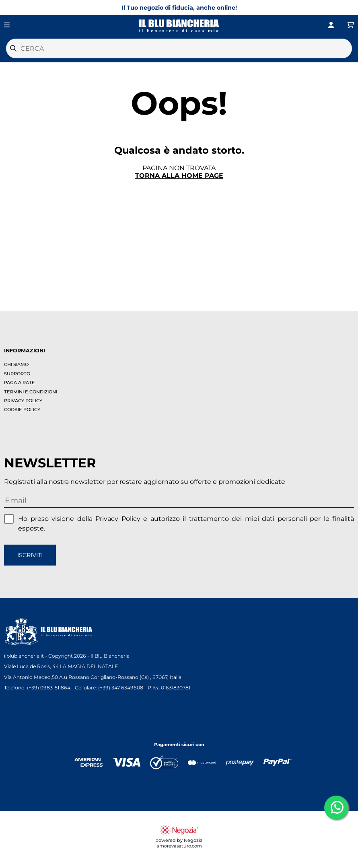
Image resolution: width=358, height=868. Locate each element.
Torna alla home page (179, 176)
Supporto (17, 374)
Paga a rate (20, 383)
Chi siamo (16, 364)
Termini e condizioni (31, 392)
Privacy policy (23, 401)
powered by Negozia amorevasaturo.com (179, 840)
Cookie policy (22, 409)
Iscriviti (30, 555)
